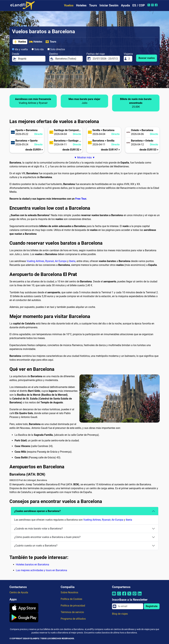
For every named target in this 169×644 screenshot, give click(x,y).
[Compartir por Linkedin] (140, 595)
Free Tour (81, 199)
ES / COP (139, 5)
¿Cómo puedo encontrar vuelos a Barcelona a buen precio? (47, 537)
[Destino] (68, 59)
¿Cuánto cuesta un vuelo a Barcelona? (36, 546)
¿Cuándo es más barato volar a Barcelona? (38, 529)
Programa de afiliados (73, 619)
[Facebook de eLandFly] (157, 5)
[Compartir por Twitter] (129, 595)
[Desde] (31, 59)
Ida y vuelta (20, 49)
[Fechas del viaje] (105, 59)
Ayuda (125, 5)
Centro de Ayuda (19, 592)
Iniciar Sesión (109, 5)
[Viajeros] (129, 59)
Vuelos (69, 5)
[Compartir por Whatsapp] (119, 595)
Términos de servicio (72, 612)
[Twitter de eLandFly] (149, 5)
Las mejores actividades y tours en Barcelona (41, 570)
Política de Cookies (71, 599)
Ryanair (50, 261)
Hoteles (81, 5)
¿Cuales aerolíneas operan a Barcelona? (37, 511)
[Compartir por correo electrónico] (114, 595)
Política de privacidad (73, 606)
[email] (130, 606)
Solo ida (38, 49)
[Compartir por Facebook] (124, 595)
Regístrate (152, 606)
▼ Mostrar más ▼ (85, 157)
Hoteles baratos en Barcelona (32, 565)
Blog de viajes (120, 614)
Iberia (72, 261)
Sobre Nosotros (69, 592)
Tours (93, 5)
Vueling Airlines (35, 261)
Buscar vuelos (147, 58)
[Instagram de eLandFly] (153, 5)
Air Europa (61, 261)
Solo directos (56, 49)
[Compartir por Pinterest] (134, 595)
